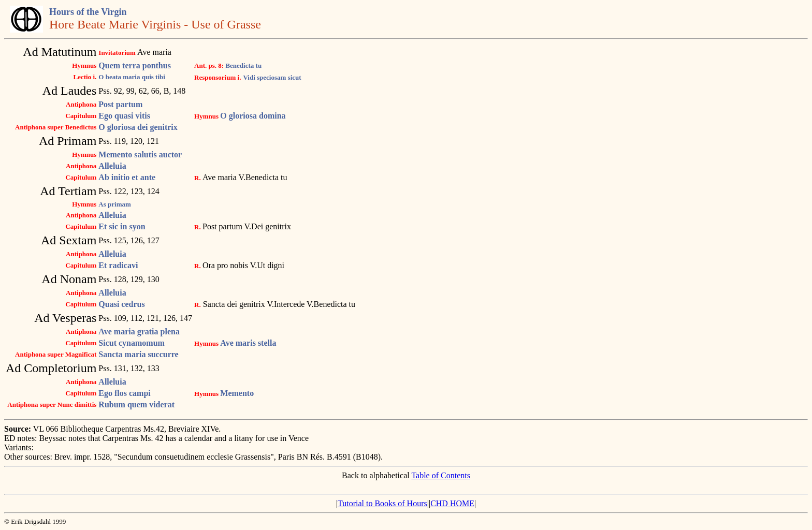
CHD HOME (452, 503)
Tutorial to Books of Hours (382, 503)
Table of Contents (441, 475)
